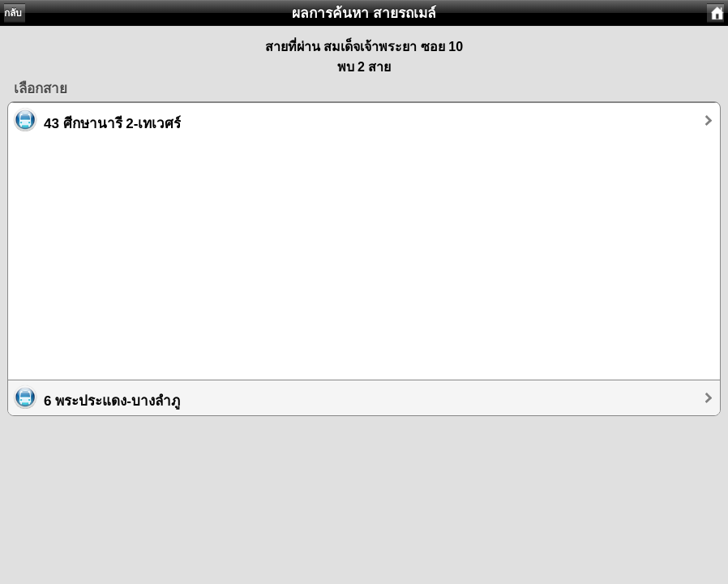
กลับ (13, 13)
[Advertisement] (364, 251)
